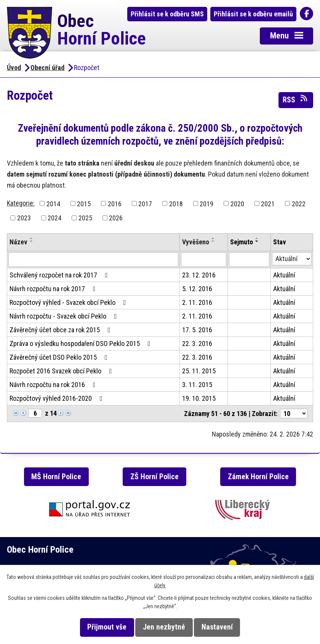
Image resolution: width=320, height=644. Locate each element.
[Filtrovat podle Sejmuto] (249, 260)
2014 (53, 203)
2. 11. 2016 (197, 302)
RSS (296, 99)
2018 (176, 203)
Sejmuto (242, 242)
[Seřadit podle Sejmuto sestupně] (257, 241)
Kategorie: (21, 203)
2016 (115, 203)
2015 (84, 203)
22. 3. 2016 (197, 344)
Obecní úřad (47, 68)
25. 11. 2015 (199, 371)
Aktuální (284, 275)
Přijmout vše (107, 627)
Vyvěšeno (196, 242)
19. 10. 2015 (199, 398)
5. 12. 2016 (197, 289)
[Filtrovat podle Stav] (292, 259)
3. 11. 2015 (197, 385)
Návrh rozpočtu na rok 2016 (54, 385)
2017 (145, 203)
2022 (299, 203)
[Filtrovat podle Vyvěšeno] (203, 260)
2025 (85, 218)
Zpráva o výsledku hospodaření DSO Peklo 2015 (82, 344)
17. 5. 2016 (197, 330)
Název (18, 242)
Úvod (14, 68)
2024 (54, 218)
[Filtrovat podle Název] (93, 260)
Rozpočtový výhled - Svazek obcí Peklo (69, 302)
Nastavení (217, 627)
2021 (268, 203)
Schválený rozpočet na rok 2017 (60, 275)
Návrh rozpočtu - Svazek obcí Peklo (65, 316)
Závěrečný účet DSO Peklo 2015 (60, 357)
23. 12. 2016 (199, 275)
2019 (206, 203)
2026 (116, 218)
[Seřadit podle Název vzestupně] (32, 238)
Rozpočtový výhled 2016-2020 (58, 398)
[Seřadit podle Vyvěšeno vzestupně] (213, 238)
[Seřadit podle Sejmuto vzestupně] (257, 238)
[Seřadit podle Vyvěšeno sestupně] (213, 241)
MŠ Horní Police (56, 477)
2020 (237, 203)
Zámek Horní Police (258, 477)
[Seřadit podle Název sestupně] (32, 241)
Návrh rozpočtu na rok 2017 (54, 289)
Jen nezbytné (164, 627)
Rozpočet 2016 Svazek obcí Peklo (62, 371)
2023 (24, 218)
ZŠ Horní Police (154, 477)
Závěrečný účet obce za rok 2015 (62, 330)
